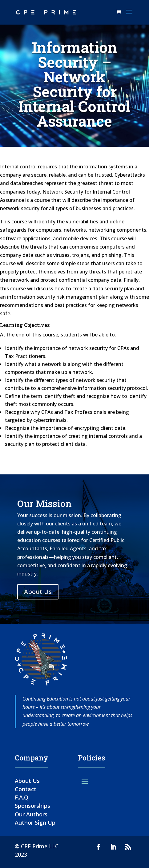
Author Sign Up (35, 823)
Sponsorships (32, 806)
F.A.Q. (22, 797)
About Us (38, 592)
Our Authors (31, 814)
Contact (26, 789)
